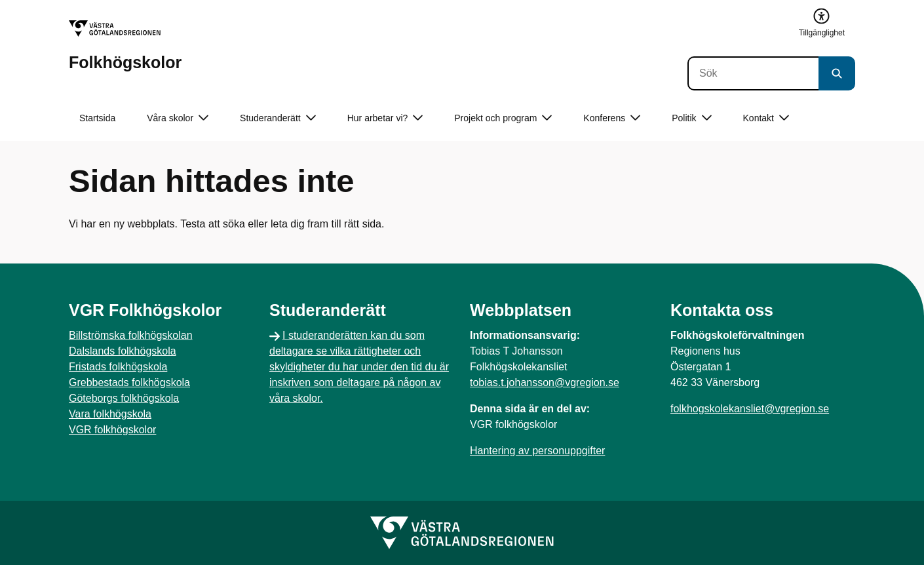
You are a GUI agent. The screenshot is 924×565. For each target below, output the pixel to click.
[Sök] (753, 73)
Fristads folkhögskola (118, 367)
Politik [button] (691, 118)
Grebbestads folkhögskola (129, 382)
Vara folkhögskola (110, 414)
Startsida (97, 118)
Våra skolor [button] (178, 118)
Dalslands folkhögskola (123, 351)
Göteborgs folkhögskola (124, 398)
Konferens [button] (612, 118)
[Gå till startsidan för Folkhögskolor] (125, 46)
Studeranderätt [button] (278, 118)
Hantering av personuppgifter (537, 451)
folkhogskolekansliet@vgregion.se (750, 409)
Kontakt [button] (766, 118)
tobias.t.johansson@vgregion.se (545, 382)
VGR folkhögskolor (112, 430)
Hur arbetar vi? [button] (385, 118)
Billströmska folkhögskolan (131, 335)
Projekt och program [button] (503, 118)
